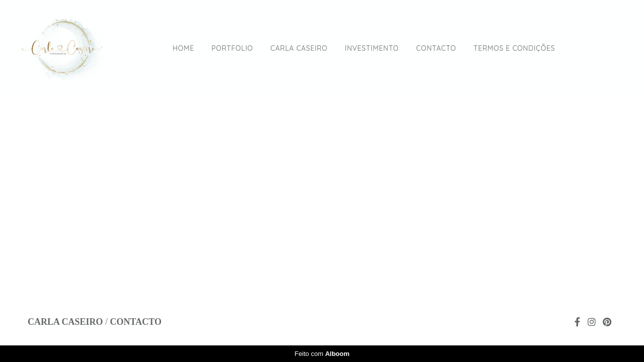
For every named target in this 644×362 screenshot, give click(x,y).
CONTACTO (436, 48)
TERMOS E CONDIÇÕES (514, 48)
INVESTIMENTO (372, 48)
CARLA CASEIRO (299, 48)
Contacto (136, 322)
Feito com (322, 354)
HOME (183, 48)
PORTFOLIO (232, 48)
